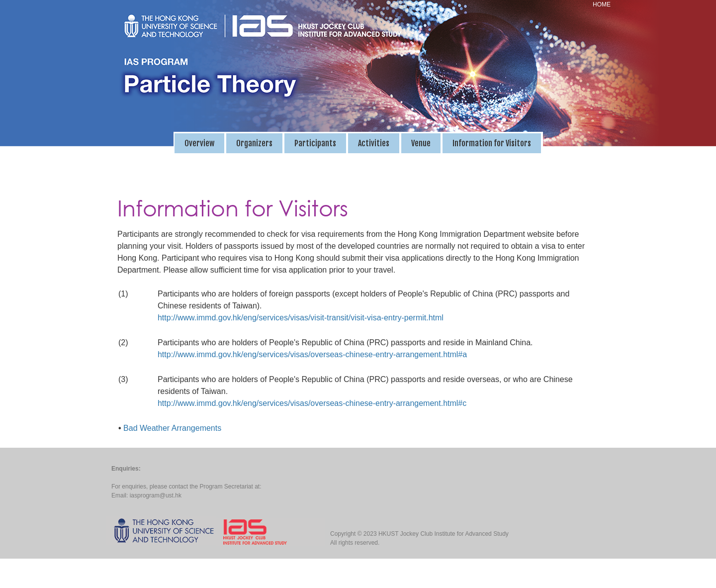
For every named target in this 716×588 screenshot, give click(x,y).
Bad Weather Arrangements (172, 428)
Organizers (254, 143)
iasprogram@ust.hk (156, 495)
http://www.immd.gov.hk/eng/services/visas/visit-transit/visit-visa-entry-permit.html (301, 318)
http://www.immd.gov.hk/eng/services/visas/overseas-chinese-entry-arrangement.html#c (312, 403)
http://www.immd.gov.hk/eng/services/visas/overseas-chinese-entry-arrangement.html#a (312, 354)
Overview (199, 143)
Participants (315, 143)
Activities (374, 143)
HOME (602, 4)
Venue (421, 143)
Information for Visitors (492, 143)
